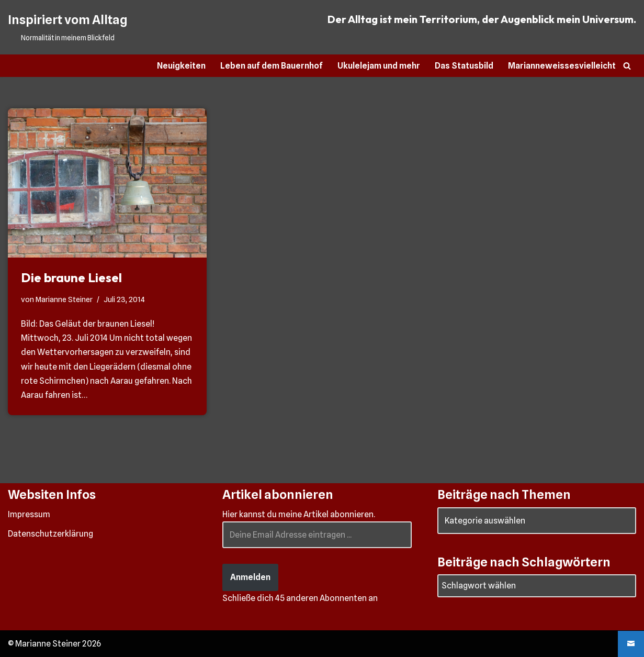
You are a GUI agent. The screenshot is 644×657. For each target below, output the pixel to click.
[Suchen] (627, 66)
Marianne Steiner (64, 299)
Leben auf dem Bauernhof (272, 66)
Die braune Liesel (71, 277)
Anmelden (250, 577)
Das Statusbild (464, 66)
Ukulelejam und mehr (379, 66)
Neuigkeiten (181, 66)
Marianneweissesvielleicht (562, 66)
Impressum (29, 514)
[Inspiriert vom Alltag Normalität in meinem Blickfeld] (67, 27)
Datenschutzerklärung (50, 534)
